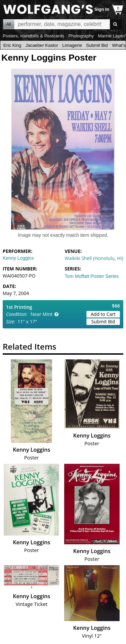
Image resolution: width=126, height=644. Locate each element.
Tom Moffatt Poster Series (92, 276)
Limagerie (72, 45)
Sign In (102, 9)
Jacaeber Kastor (42, 45)
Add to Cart (103, 314)
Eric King (12, 45)
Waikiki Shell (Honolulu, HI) (94, 258)
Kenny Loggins (18, 258)
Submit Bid (97, 45)
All (9, 24)
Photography (81, 36)
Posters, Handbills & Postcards (33, 36)
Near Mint (41, 314)
